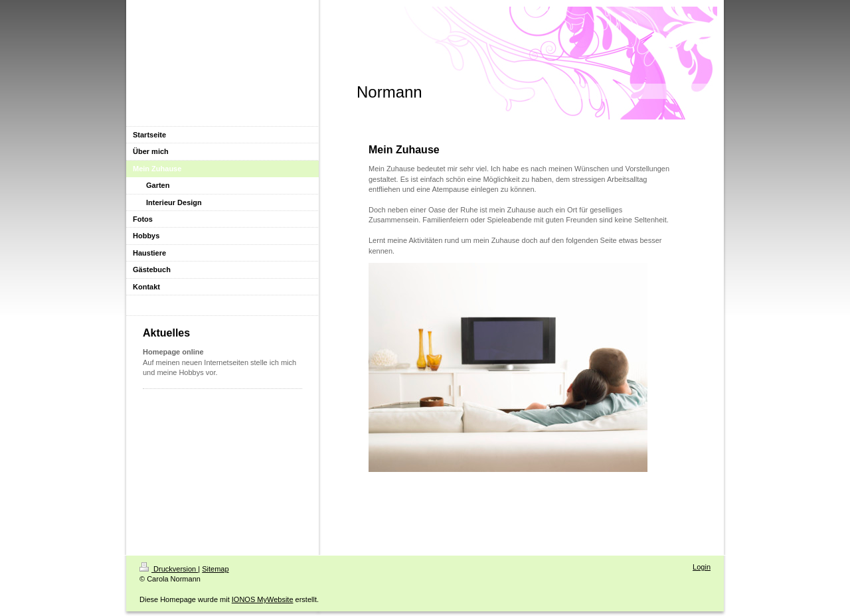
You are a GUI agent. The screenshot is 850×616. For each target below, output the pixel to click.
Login (702, 567)
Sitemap (215, 569)
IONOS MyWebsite (263, 599)
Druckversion (169, 569)
